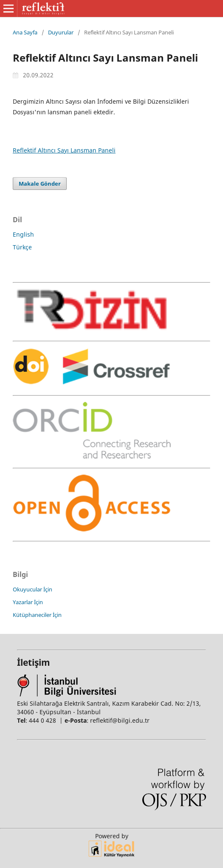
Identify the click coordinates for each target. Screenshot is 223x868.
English (23, 234)
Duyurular (61, 32)
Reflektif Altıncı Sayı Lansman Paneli (64, 150)
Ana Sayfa (25, 32)
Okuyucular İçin (32, 589)
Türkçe (22, 247)
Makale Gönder (40, 184)
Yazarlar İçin (28, 602)
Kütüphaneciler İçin (37, 615)
